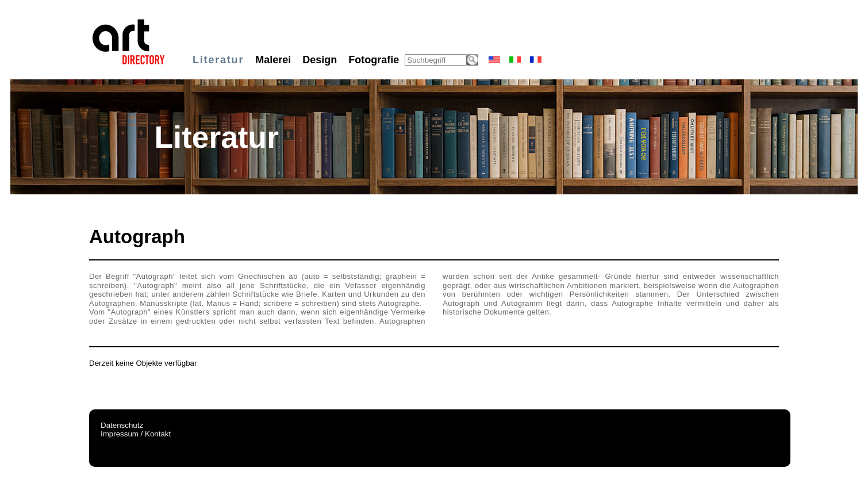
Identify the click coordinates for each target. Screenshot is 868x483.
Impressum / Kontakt (136, 434)
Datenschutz (122, 425)
